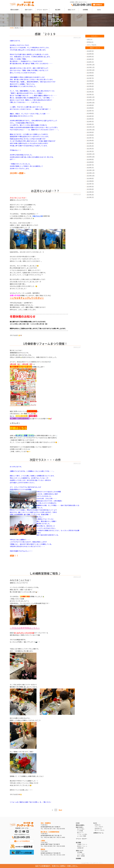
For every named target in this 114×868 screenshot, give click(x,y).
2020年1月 (90, 168)
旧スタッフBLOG (99, 830)
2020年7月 (90, 165)
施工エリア (80, 832)
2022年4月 (90, 143)
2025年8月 (90, 75)
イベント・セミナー (42, 10)
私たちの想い (81, 829)
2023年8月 (90, 135)
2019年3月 (90, 192)
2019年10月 (91, 176)
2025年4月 (90, 86)
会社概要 (80, 852)
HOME (12, 28)
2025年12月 (91, 65)
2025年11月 (91, 67)
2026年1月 (90, 62)
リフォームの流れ (82, 834)
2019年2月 (90, 195)
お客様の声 (80, 848)
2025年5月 (90, 84)
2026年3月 (90, 57)
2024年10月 (91, 103)
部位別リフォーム (82, 846)
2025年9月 (90, 73)
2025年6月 (90, 81)
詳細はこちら (18, 428)
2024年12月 (91, 97)
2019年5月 (90, 187)
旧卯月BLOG (98, 828)
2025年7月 (90, 78)
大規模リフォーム (82, 844)
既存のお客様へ (15, 10)
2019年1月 (90, 197)
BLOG (99, 10)
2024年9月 (90, 105)
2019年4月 (90, 189)
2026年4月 (90, 54)
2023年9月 (90, 132)
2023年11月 (91, 127)
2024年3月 (90, 121)
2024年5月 (90, 116)
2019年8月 (90, 181)
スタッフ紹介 (81, 854)
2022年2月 (90, 146)
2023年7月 (90, 138)
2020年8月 (90, 162)
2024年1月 (90, 124)
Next (60, 810)
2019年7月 (90, 184)
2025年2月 (90, 92)
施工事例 (58, 10)
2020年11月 (91, 154)
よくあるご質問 (81, 836)
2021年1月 (90, 151)
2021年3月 (90, 149)
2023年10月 (91, 130)
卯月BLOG (90, 42)
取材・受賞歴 (81, 856)
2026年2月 (90, 59)
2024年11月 (91, 100)
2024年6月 (90, 113)
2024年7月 (90, 111)
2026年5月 (90, 51)
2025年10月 (91, 70)
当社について (72, 10)
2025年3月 (90, 89)
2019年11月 (91, 173)
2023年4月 (90, 140)
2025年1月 (90, 94)
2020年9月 (90, 159)
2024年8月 (90, 108)
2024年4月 (90, 119)
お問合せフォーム (98, 833)
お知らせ (90, 39)
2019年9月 (90, 178)
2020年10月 (91, 157)
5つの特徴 (80, 831)
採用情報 (85, 10)
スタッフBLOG (91, 45)
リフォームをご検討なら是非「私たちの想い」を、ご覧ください (30, 802)
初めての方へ (29, 10)
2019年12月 (91, 170)
